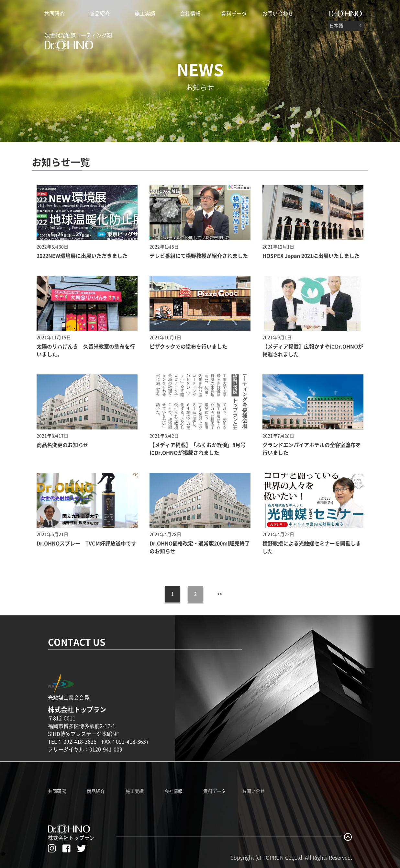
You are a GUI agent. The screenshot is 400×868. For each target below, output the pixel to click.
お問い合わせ (278, 14)
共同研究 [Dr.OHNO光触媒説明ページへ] (54, 14)
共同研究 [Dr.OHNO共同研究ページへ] (57, 791)
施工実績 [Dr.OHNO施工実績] (145, 14)
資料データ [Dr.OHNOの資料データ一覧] (234, 14)
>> (220, 594)
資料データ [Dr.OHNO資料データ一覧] (215, 791)
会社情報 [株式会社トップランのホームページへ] (190, 14)
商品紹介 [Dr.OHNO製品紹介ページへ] (100, 14)
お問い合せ (253, 791)
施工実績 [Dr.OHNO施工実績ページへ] (135, 791)
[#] (346, 14)
